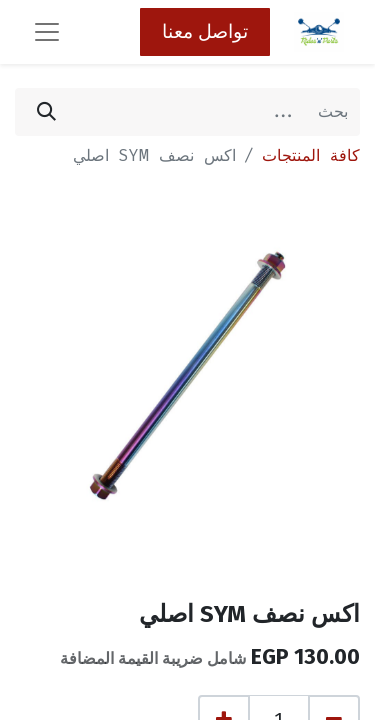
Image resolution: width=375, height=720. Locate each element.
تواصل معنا (205, 31)
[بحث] (46, 112)
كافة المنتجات (311, 155)
